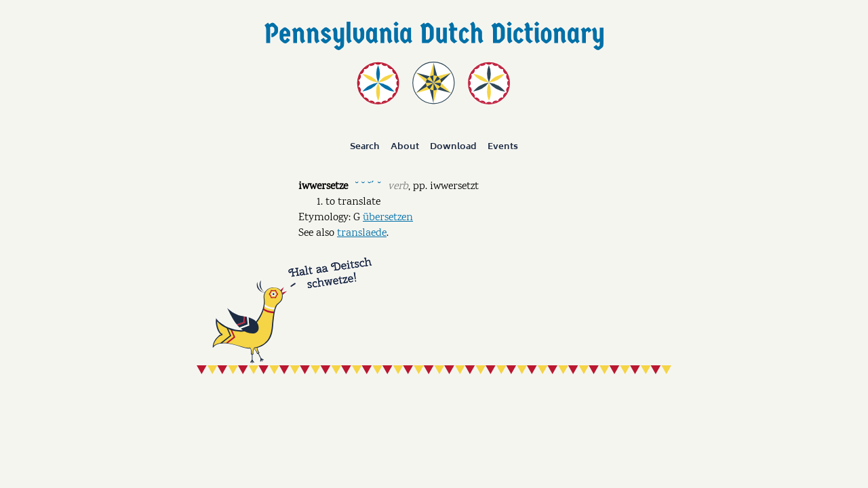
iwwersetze (323, 187)
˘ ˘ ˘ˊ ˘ (368, 185)
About (405, 146)
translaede (362, 233)
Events (503, 146)
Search (365, 146)
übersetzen (388, 218)
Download (453, 146)
